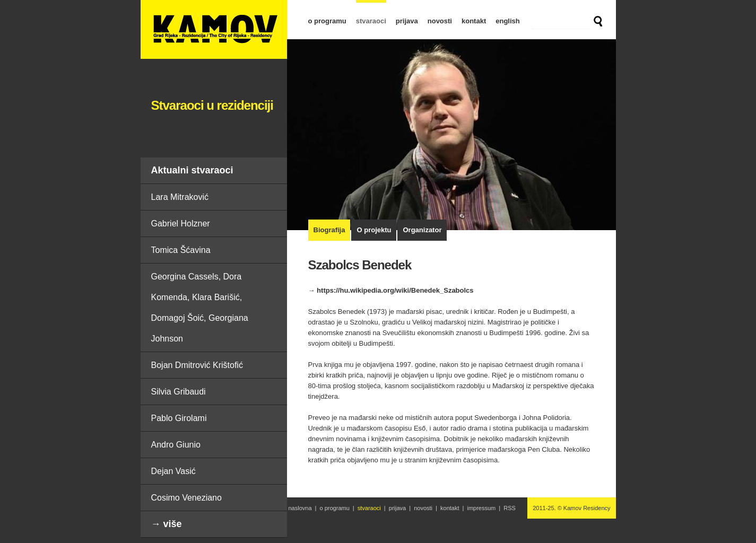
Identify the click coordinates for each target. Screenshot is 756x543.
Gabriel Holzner (181, 224)
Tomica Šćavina (181, 250)
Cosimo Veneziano (186, 498)
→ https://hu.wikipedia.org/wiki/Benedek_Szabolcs (391, 290)
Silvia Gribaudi (179, 392)
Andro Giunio (176, 445)
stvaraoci (371, 21)
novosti (440, 21)
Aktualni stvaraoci (192, 170)
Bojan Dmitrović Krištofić (197, 365)
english (508, 21)
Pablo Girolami (179, 418)
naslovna (300, 508)
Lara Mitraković (180, 197)
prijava (407, 21)
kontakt (474, 21)
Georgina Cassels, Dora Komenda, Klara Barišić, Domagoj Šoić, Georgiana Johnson (200, 308)
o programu (327, 21)
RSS (510, 508)
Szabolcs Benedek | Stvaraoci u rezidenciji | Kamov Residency (214, 29)
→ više (167, 524)
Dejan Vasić (173, 471)
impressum (481, 508)
